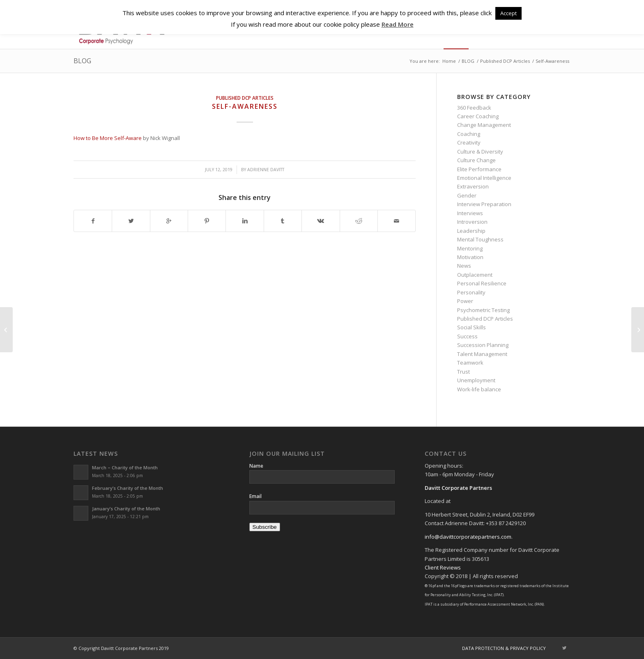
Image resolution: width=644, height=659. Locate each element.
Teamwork (470, 363)
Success (467, 336)
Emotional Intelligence (484, 178)
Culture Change (476, 160)
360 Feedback (474, 108)
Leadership (471, 231)
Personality (471, 292)
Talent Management (482, 354)
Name (256, 466)
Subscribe (265, 527)
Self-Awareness (245, 106)
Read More (398, 24)
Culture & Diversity (480, 152)
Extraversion (473, 186)
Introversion (472, 222)
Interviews (470, 213)
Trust (463, 372)
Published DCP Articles (505, 61)
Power (465, 301)
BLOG (82, 61)
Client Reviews (443, 567)
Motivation (470, 257)
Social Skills (471, 327)
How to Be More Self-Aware (108, 138)
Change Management (484, 125)
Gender (467, 195)
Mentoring (470, 248)
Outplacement (475, 275)
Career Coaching (478, 116)
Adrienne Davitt (266, 170)
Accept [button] (508, 13)
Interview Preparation (484, 204)
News (464, 266)
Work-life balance (479, 389)
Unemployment (476, 380)
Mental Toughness (480, 239)
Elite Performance (479, 169)
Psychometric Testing (483, 310)
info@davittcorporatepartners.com (468, 537)
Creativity (469, 142)
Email (255, 496)
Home (449, 61)
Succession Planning (483, 345)
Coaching (469, 134)
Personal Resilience (482, 283)
